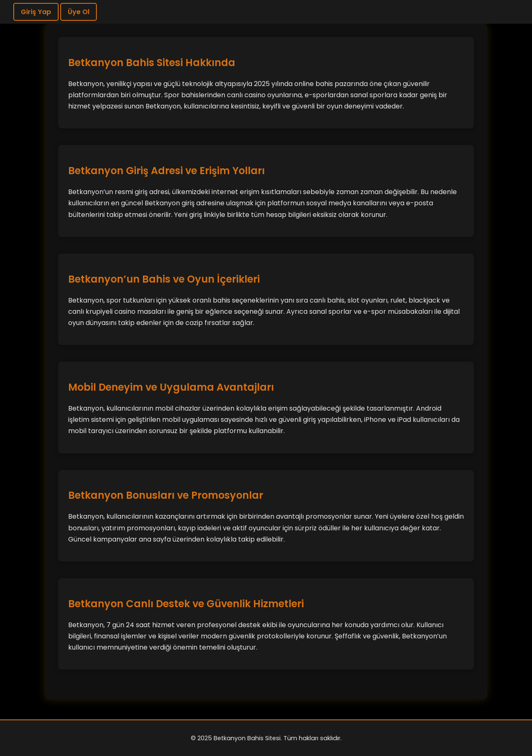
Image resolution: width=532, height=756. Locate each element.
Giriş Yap (36, 12)
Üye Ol (79, 12)
